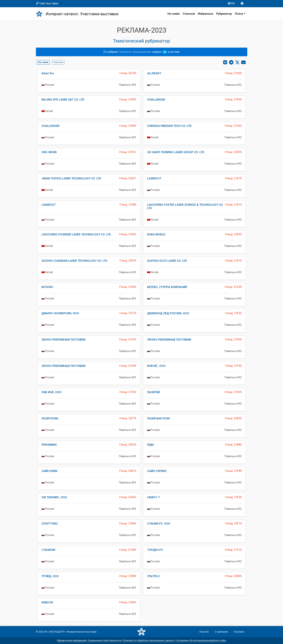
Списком (189, 14)
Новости (204, 632)
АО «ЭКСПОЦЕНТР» (55, 632)
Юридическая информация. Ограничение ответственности (89, 641)
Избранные (206, 14)
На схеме (174, 14)
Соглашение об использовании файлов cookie (201, 641)
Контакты (239, 632)
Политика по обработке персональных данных (148, 641)
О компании (221, 632)
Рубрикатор (224, 14)
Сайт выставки (47, 4)
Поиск (239, 14)
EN (231, 4)
